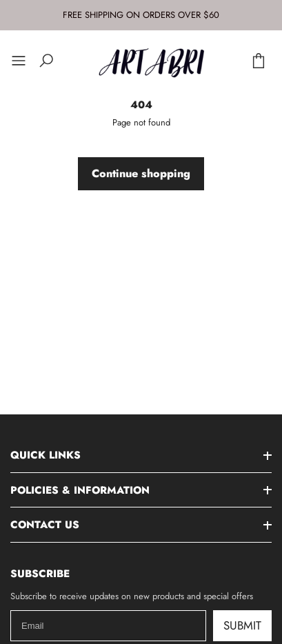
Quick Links (46, 455)
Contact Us (45, 525)
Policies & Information (80, 490)
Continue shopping (141, 173)
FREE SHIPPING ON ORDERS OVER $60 (141, 15)
